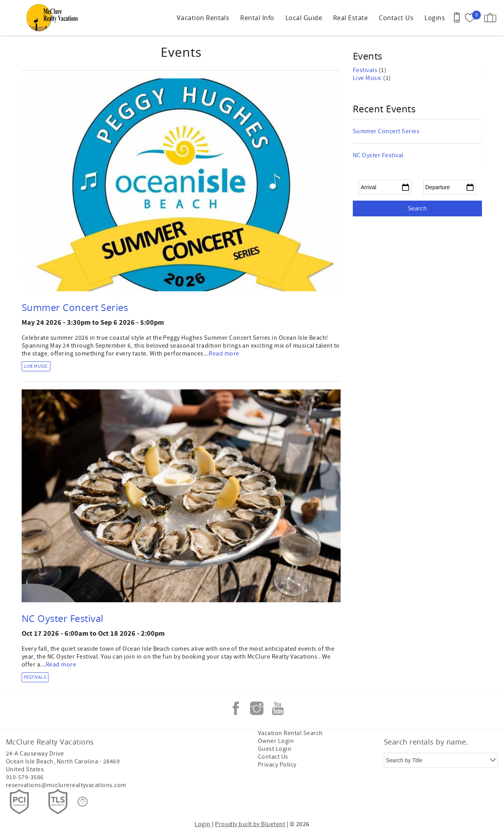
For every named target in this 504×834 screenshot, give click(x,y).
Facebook (236, 708)
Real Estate (350, 18)
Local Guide (304, 18)
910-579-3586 (25, 777)
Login (202, 824)
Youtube (278, 708)
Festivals (35, 677)
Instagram (257, 708)
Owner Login (276, 741)
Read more (224, 354)
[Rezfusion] (83, 802)
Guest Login (275, 749)
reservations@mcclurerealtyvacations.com (66, 785)
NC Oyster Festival (63, 618)
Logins (435, 18)
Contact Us (396, 18)
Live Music (36, 366)
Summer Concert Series (75, 307)
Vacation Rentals (203, 18)
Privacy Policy (277, 765)
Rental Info (257, 18)
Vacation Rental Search (290, 733)
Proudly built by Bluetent (250, 824)
